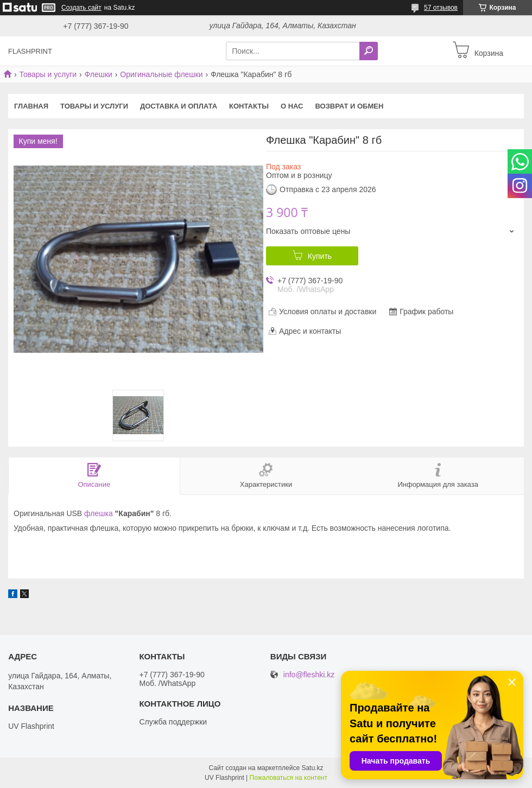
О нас (292, 106)
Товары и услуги (48, 74)
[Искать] (369, 51)
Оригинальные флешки (161, 74)
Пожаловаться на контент (289, 778)
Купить (320, 256)
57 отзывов (441, 8)
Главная (31, 106)
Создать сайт (81, 8)
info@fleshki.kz (309, 675)
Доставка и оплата (179, 106)
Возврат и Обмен (350, 106)
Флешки (99, 74)
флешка (99, 513)
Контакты (249, 106)
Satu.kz (312, 768)
